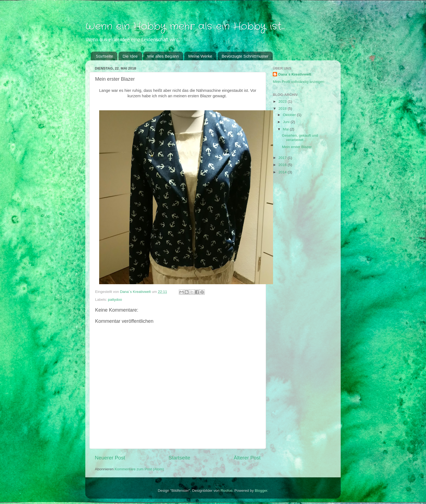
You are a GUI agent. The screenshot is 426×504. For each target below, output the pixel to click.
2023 (283, 101)
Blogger (261, 491)
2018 (283, 109)
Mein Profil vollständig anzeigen (299, 82)
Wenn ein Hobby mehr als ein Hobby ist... (185, 26)
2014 (283, 172)
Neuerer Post (110, 458)
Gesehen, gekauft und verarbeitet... (300, 138)
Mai (286, 129)
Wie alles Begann (163, 56)
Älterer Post (247, 458)
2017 (283, 158)
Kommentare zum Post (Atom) (139, 469)
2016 (283, 165)
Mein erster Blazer (297, 147)
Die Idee (130, 56)
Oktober (290, 115)
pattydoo (115, 300)
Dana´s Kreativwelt (295, 74)
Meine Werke (200, 56)
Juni (287, 122)
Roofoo (227, 491)
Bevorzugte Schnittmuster (245, 56)
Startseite (104, 56)
